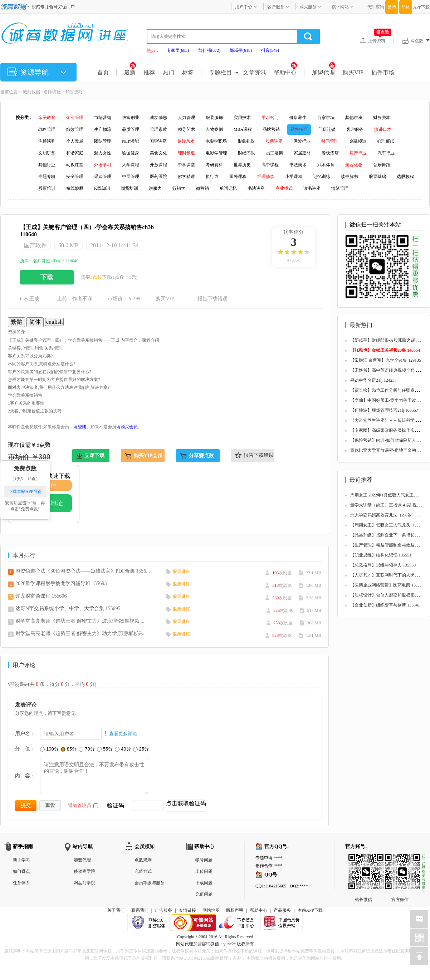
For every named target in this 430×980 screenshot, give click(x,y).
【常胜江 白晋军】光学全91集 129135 (386, 360)
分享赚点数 (201, 456)
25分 (141, 749)
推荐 (149, 72)
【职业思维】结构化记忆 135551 (381, 555)
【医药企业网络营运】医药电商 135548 (387, 585)
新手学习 (21, 860)
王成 (34, 299)
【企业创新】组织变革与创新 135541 (385, 605)
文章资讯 (254, 72)
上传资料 (380, 40)
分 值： (25, 748)
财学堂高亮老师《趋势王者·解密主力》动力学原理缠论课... (80, 633)
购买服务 (308, 7)
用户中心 (244, 7)
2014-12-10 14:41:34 (114, 245)
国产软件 (35, 245)
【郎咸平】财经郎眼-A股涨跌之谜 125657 (390, 340)
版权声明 (235, 910)
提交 (26, 805)
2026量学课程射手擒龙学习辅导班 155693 (61, 583)
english (54, 322)
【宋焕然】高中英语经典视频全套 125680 (389, 370)
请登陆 (80, 427)
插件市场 (383, 72)
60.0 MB (69, 245)
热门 (168, 72)
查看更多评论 (123, 734)
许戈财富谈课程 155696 (41, 596)
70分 (87, 749)
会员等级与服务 (150, 883)
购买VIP (353, 72)
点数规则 (143, 860)
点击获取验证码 (186, 803)
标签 (188, 72)
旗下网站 (340, 7)
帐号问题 (204, 860)
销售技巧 (74, 92)
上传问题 (204, 871)
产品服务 (282, 910)
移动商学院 (84, 871)
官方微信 (400, 860)
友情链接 (187, 910)
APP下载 (421, 7)
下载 (47, 277)
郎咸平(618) (241, 50)
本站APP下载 (310, 910)
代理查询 (376, 7)
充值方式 (143, 871)
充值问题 (204, 894)
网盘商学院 (84, 883)
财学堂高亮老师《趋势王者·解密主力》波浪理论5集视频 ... (80, 621)
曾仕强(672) (209, 50)
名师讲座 (52, 92)
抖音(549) (270, 50)
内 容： (25, 776)
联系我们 (140, 910)
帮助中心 (285, 72)
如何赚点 (21, 871)
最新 (130, 72)
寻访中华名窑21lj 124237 (373, 380)
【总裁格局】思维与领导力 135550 (383, 565)
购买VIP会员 (148, 456)
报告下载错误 (212, 299)
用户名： (25, 733)
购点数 (420, 41)
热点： (153, 50)
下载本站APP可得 (25, 492)
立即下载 (94, 456)
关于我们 (116, 910)
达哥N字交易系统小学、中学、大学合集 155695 (68, 608)
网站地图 (211, 910)
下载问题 (204, 883)
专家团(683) (178, 50)
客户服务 (276, 7)
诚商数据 (31, 92)
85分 (69, 749)
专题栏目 (220, 72)
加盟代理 (324, 72)
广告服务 (163, 910)
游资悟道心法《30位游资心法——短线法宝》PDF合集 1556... (83, 571)
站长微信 (363, 860)
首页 (103, 72)
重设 (50, 805)
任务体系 (21, 883)
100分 (49, 749)
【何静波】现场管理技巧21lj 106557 (384, 410)
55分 (105, 749)
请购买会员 (127, 427)
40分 (123, 749)
